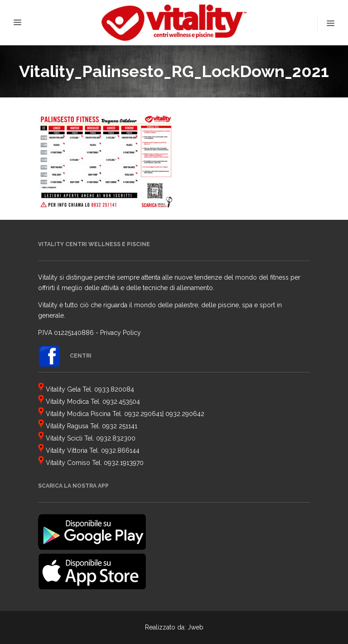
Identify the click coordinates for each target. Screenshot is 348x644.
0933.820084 (114, 389)
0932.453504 (121, 402)
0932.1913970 (124, 463)
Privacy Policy (121, 333)
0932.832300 (116, 438)
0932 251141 (120, 426)
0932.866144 (120, 450)
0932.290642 (185, 414)
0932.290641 (143, 414)
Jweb (196, 627)
